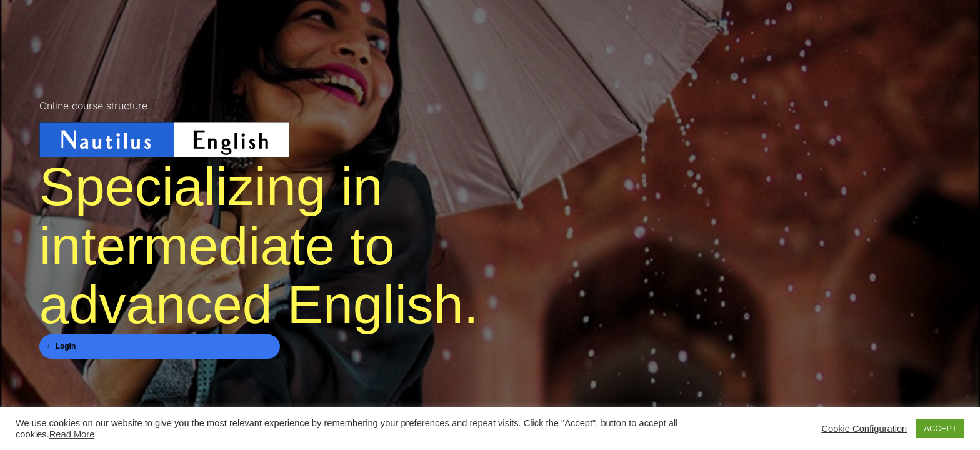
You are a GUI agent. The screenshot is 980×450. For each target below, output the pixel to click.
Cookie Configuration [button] (864, 429)
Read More (72, 434)
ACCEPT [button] (940, 428)
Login (62, 346)
